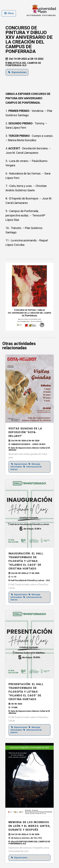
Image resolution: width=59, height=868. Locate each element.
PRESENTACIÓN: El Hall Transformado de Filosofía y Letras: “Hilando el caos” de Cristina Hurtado (26, 692)
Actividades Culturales (41, 15)
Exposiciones (17, 72)
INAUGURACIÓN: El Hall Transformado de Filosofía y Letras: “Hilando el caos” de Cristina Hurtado (26, 561)
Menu (9, 13)
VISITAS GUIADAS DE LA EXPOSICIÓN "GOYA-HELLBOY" (25, 432)
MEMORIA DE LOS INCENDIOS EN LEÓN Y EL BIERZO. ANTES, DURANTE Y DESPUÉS (29, 826)
